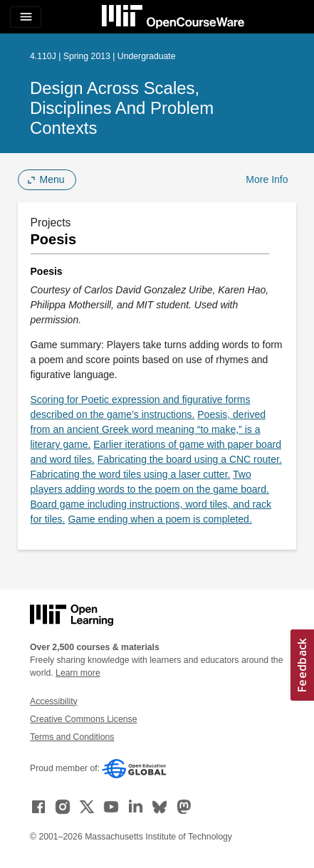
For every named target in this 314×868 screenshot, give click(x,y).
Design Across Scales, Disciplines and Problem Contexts (122, 108)
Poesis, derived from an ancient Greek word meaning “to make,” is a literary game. (148, 429)
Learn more (78, 673)
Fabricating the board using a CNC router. (190, 459)
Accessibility (54, 701)
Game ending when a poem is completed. (159, 519)
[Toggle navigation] (26, 17)
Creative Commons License (83, 719)
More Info (267, 179)
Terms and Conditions (72, 737)
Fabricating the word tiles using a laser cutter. (131, 474)
